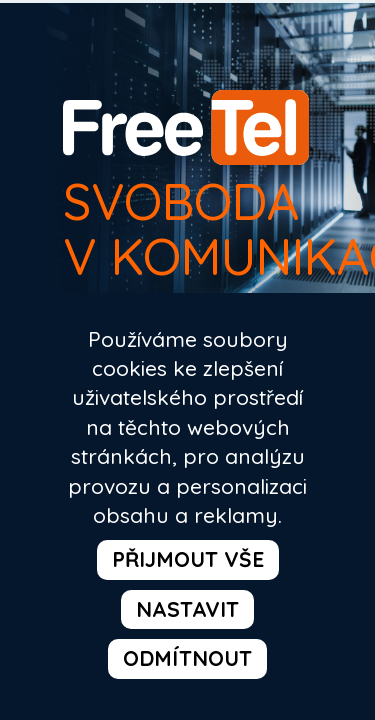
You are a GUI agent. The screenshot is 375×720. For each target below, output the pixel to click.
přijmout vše (119, 592)
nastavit (280, 592)
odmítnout (187, 646)
